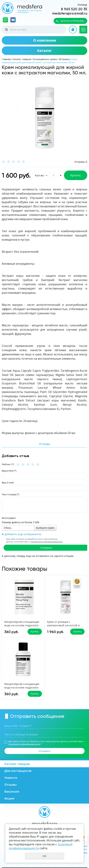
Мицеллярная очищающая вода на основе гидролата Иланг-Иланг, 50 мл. (22, 625)
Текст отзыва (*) (10, 494)
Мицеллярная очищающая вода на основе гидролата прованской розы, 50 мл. (22, 687)
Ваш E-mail (8, 483)
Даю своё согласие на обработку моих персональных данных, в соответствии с (34, 540)
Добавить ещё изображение (23, 534)
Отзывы (11, 785)
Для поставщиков (18, 771)
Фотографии (9, 518)
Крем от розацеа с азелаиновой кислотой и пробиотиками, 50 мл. (63, 625)
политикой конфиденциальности (47, 542)
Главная (6, 59)
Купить (76, 175)
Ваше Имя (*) (9, 471)
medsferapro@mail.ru (70, 13)
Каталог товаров (22, 59)
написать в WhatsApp (72, 21)
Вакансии (12, 791)
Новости (11, 778)
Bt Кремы (64, 59)
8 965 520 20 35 (74, 9)
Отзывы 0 (81, 162)
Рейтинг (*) (8, 464)
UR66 (84, 853)
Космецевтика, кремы (45, 59)
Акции (9, 798)
